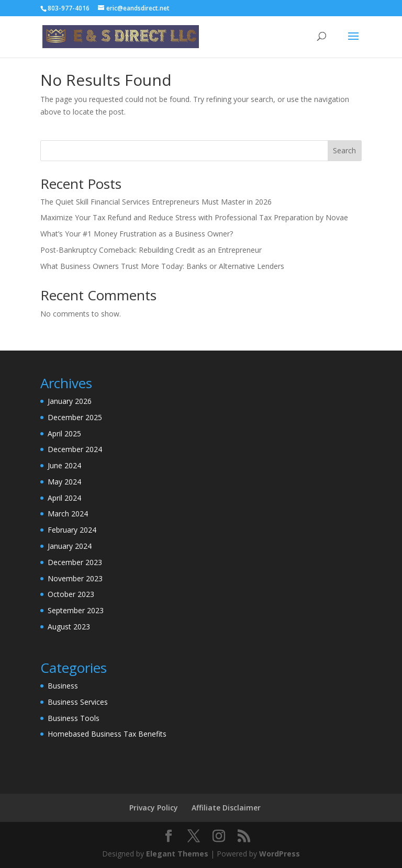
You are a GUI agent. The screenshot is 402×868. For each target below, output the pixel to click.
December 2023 (75, 562)
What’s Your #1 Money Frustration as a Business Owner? (137, 234)
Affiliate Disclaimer (226, 808)
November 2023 (75, 578)
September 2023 (76, 610)
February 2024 (72, 530)
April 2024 (64, 498)
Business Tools (74, 718)
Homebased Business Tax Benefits (107, 734)
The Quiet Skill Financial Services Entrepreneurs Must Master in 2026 (156, 202)
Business (63, 686)
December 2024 (75, 449)
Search (344, 150)
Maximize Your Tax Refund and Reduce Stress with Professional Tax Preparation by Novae (194, 217)
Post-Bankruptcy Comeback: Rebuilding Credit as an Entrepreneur (151, 250)
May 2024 (64, 482)
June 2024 (64, 465)
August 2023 (69, 627)
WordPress (280, 854)
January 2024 (70, 546)
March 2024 (68, 514)
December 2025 (75, 417)
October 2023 (71, 594)
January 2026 (70, 401)
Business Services (78, 702)
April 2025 (64, 433)
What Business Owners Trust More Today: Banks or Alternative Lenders (162, 266)
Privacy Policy (154, 808)
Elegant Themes (177, 854)
